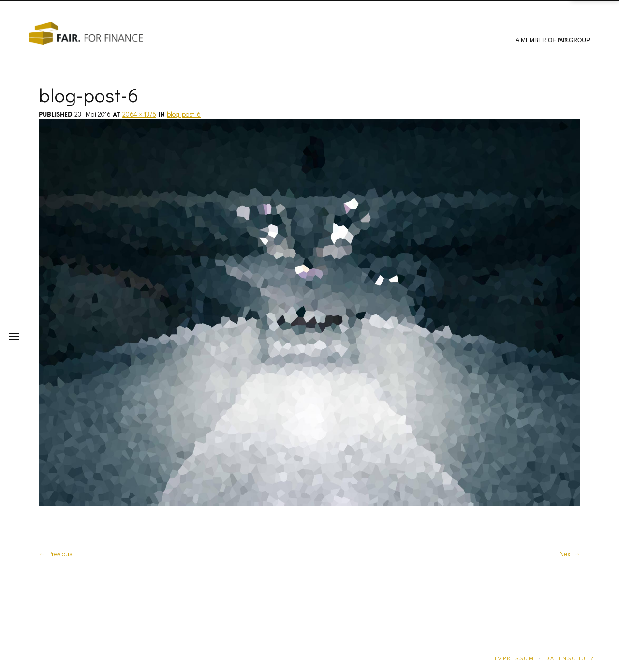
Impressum (515, 658)
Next (570, 554)
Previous (56, 554)
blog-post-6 (184, 114)
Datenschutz (570, 658)
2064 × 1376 (139, 114)
